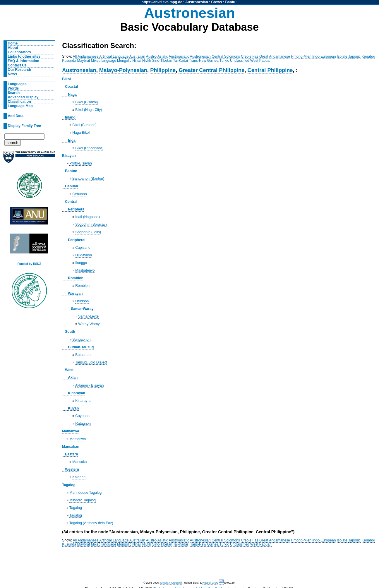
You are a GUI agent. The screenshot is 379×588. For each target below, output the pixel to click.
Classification (19, 102)
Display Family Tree (25, 126)
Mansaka (79, 462)
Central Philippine (270, 70)
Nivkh (147, 61)
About (13, 48)
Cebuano (79, 194)
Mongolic (124, 61)
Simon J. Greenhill (171, 583)
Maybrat (84, 61)
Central (71, 202)
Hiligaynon (84, 255)
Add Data (16, 116)
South (70, 332)
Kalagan (79, 477)
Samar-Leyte (88, 316)
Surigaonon (81, 340)
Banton (71, 171)
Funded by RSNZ (29, 264)
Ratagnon (83, 424)
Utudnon (82, 301)
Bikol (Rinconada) (89, 148)
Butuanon (83, 355)
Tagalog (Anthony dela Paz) (91, 523)
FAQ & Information (24, 61)
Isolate (342, 56)
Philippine (163, 70)
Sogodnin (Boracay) (91, 224)
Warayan (75, 294)
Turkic (224, 61)
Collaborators (19, 52)
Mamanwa (71, 431)
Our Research (20, 70)
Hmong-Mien (301, 56)
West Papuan (261, 61)
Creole (246, 56)
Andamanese (88, 56)
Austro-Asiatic (157, 56)
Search (14, 93)
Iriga (72, 140)
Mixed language (104, 61)
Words (13, 88)
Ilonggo (81, 263)
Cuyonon (82, 416)
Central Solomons (226, 56)
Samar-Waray (82, 309)
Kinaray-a (83, 401)
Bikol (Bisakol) (86, 102)
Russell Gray (210, 583)
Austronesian (197, 2)
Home (13, 43)
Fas (255, 56)
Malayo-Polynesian (123, 70)
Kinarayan (77, 393)
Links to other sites (24, 56)
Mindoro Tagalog (83, 500)
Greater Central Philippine (211, 70)
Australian (137, 56)
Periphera (76, 209)
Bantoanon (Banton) (88, 179)
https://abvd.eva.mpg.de (162, 2)
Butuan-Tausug (81, 347)
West (69, 370)
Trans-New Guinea (204, 61)
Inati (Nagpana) (88, 217)
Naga (72, 95)
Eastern (72, 454)
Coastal (71, 87)
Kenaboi (368, 56)
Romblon (76, 278)
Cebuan (72, 186)
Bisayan (69, 156)
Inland (70, 117)
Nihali (137, 61)
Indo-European (324, 56)
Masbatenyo (85, 270)
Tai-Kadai (180, 61)
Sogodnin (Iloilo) (88, 232)
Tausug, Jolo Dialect (91, 362)
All (75, 56)
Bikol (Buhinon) (84, 125)
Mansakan (71, 447)
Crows (217, 2)
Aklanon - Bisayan (90, 385)
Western (72, 469)
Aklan (73, 378)
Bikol (66, 79)
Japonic (354, 56)
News (13, 74)
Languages (17, 84)
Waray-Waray (89, 324)
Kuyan (73, 408)
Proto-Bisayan (80, 163)
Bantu (230, 2)
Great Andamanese (275, 56)
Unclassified (240, 61)
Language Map (20, 106)
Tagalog (69, 485)
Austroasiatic (179, 56)
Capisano (83, 248)
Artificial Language (114, 56)
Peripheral (77, 240)
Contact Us (17, 65)
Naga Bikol (81, 133)
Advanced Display (23, 97)
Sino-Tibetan (162, 61)
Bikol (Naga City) (89, 110)
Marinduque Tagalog (85, 493)
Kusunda (69, 61)
